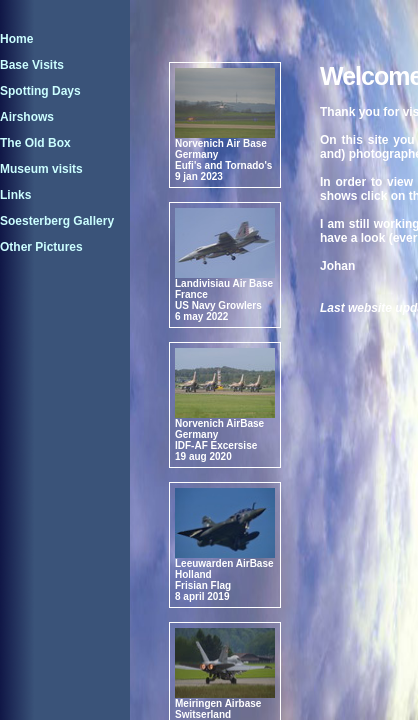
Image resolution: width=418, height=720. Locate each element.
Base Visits (32, 65)
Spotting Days (40, 91)
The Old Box (35, 143)
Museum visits (41, 169)
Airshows (27, 117)
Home (16, 39)
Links (15, 195)
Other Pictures (41, 247)
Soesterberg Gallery (57, 221)
